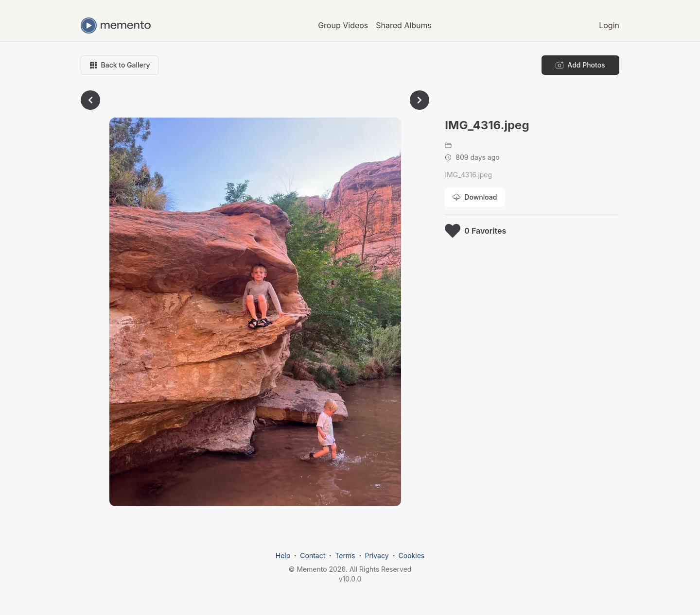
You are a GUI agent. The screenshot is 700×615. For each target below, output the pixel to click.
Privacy (377, 555)
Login (609, 25)
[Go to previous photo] (90, 100)
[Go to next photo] (420, 100)
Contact (313, 555)
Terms (345, 555)
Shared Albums (404, 25)
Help (283, 555)
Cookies (412, 555)
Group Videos (343, 25)
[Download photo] (475, 197)
